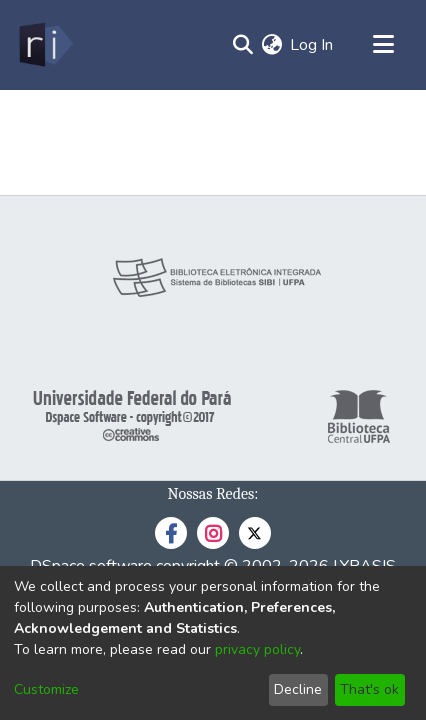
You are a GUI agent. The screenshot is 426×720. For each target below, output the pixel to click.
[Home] (44, 45)
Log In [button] (312, 45)
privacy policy (257, 649)
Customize (46, 689)
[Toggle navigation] (383, 45)
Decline (298, 689)
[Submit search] (242, 45)
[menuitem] (271, 45)
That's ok (369, 689)
